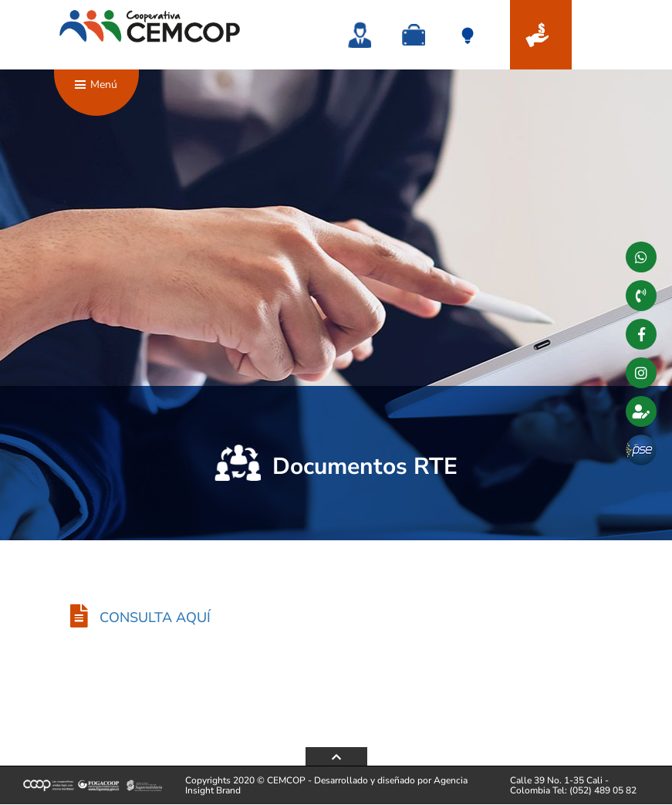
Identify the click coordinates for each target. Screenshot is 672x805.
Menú (98, 93)
